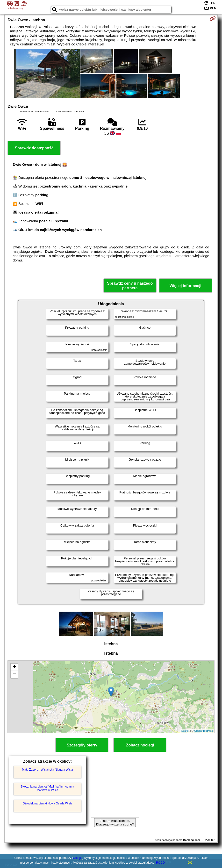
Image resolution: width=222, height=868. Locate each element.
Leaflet (185, 731)
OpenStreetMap (204, 731)
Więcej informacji (185, 286)
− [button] (14, 674)
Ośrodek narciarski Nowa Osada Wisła (47, 803)
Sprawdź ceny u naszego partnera (130, 286)
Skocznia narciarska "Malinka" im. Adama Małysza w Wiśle (47, 788)
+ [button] (14, 667)
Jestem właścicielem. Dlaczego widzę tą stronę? (115, 823)
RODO (160, 863)
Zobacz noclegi (140, 745)
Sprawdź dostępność (34, 148)
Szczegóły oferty (82, 745)
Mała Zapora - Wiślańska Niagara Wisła (47, 770)
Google (78, 858)
